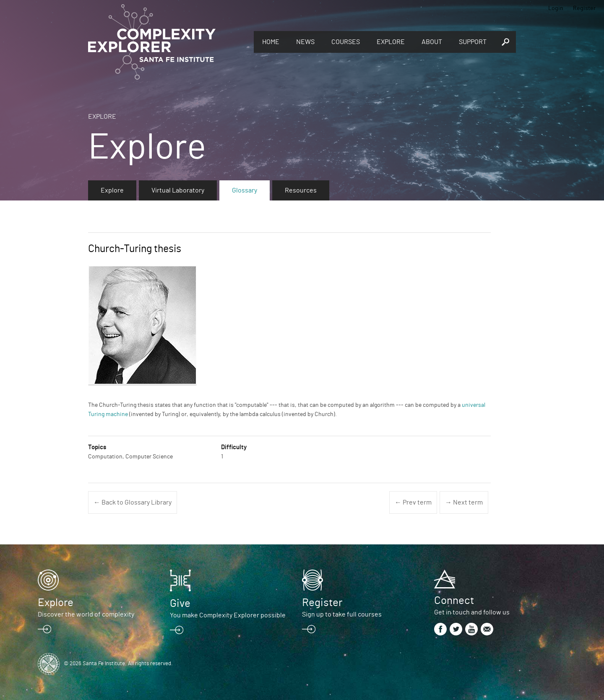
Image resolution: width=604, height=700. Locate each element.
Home (271, 42)
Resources (301, 190)
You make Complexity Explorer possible (228, 615)
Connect (454, 601)
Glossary (245, 190)
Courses (346, 42)
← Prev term (413, 502)
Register (584, 8)
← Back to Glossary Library (133, 502)
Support (473, 42)
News (305, 42)
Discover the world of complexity (86, 614)
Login (556, 8)
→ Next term (464, 502)
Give (180, 604)
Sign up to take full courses (342, 614)
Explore (391, 42)
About (432, 42)
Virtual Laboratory (178, 190)
